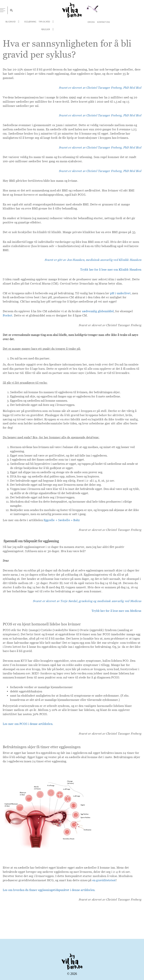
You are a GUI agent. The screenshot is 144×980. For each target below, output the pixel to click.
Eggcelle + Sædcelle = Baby (62, 521)
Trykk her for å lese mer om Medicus (116, 612)
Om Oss (91, 22)
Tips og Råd (44, 22)
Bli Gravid (11, 22)
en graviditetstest (104, 881)
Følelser (46, 30)
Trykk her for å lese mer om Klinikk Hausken (111, 270)
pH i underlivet (120, 294)
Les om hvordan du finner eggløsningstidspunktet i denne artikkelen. (49, 891)
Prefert (8, 316)
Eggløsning (30, 22)
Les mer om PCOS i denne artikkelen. (28, 725)
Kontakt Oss (104, 22)
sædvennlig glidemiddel (98, 312)
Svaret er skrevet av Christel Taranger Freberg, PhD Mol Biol (100, 148)
